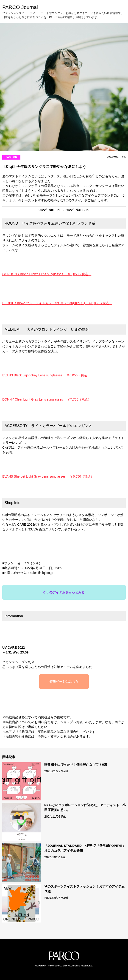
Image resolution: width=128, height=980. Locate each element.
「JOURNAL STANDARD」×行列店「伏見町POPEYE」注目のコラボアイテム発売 (85, 848)
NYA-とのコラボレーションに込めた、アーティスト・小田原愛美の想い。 (85, 807)
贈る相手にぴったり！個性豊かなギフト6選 (76, 765)
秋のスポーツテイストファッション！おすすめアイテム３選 (84, 889)
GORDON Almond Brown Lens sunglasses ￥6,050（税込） (47, 274)
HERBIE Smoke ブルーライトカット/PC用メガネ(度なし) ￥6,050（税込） (57, 303)
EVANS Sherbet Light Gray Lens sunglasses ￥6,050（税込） (48, 476)
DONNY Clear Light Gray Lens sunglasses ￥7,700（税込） (47, 399)
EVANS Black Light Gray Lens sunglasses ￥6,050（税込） (46, 375)
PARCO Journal (20, 7)
